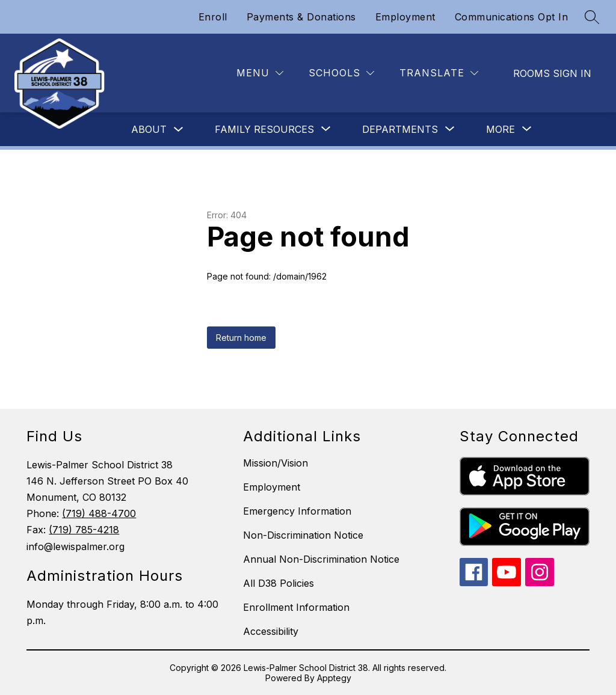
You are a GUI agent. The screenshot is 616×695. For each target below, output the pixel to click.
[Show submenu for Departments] (400, 129)
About (149, 129)
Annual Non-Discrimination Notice (321, 559)
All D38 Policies (279, 583)
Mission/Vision (276, 463)
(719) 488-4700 (99, 513)
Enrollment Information (296, 607)
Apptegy (334, 678)
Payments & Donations (301, 17)
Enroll (213, 17)
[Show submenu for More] (500, 129)
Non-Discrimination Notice (303, 535)
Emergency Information (297, 511)
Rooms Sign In (552, 73)
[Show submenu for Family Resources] (264, 129)
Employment (405, 17)
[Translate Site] (439, 73)
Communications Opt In (512, 17)
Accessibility (271, 631)
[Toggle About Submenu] (179, 130)
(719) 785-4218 (84, 530)
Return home (241, 338)
